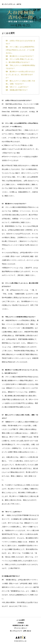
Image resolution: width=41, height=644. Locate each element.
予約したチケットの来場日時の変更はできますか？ (20, 67)
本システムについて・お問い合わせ (20, 631)
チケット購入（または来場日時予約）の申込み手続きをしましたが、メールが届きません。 (20, 50)
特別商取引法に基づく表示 (21, 625)
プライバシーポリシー (20, 628)
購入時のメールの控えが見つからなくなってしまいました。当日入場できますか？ (20, 75)
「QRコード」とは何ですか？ (17, 87)
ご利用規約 (20, 623)
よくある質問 (20, 620)
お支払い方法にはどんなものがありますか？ (20, 42)
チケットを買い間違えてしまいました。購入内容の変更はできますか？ (20, 61)
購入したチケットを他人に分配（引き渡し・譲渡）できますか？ (20, 82)
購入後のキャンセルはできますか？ (20, 56)
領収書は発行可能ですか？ (17, 90)
